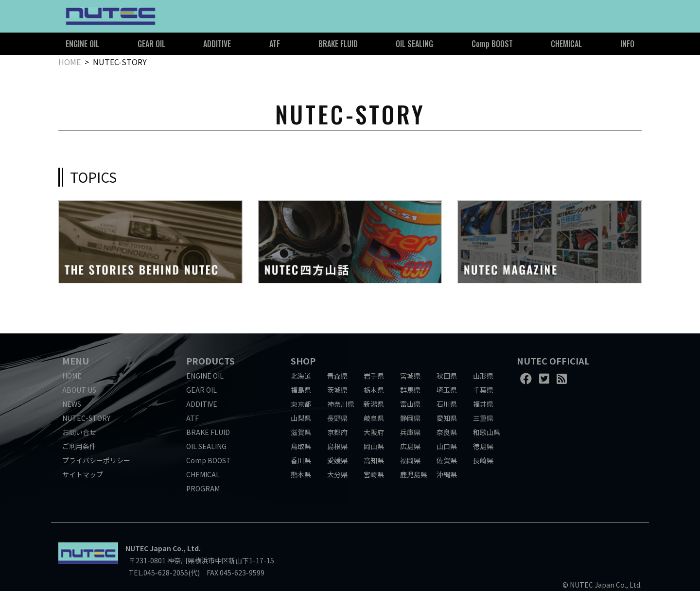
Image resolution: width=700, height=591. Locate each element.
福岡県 (410, 460)
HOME (70, 62)
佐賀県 (447, 460)
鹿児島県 (414, 474)
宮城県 (410, 376)
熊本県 (301, 474)
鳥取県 (301, 446)
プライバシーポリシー (96, 460)
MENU (76, 361)
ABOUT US (79, 390)
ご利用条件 (79, 446)
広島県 (410, 446)
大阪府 (374, 432)
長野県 (337, 418)
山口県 (447, 446)
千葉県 (483, 390)
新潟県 (374, 404)
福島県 (301, 390)
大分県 (337, 474)
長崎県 (483, 460)
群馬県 (410, 390)
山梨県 (301, 418)
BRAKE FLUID (338, 44)
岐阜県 (374, 418)
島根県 (337, 446)
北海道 (301, 376)
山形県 (483, 376)
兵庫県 (410, 432)
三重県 (483, 418)
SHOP (303, 361)
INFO (627, 44)
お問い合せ (79, 432)
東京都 (301, 404)
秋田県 (447, 376)
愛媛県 (337, 460)
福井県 (483, 404)
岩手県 (374, 376)
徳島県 (483, 446)
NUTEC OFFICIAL (553, 361)
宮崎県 (374, 474)
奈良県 (447, 432)
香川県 (301, 460)
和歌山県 (487, 432)
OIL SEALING (414, 44)
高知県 (374, 460)
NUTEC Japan (148, 548)
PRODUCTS (210, 361)
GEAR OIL (151, 44)
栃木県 (374, 390)
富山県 (410, 404)
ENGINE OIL (82, 44)
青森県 (337, 376)
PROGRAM (203, 488)
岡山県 (374, 446)
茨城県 (337, 390)
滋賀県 (301, 432)
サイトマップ (83, 474)
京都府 (337, 432)
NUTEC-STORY (86, 418)
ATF (275, 44)
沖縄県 (447, 474)
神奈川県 (341, 404)
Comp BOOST (492, 44)
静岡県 (410, 418)
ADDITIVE (217, 44)
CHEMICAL (566, 44)
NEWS (72, 404)
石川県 (447, 404)
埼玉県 (447, 390)
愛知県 (447, 418)
